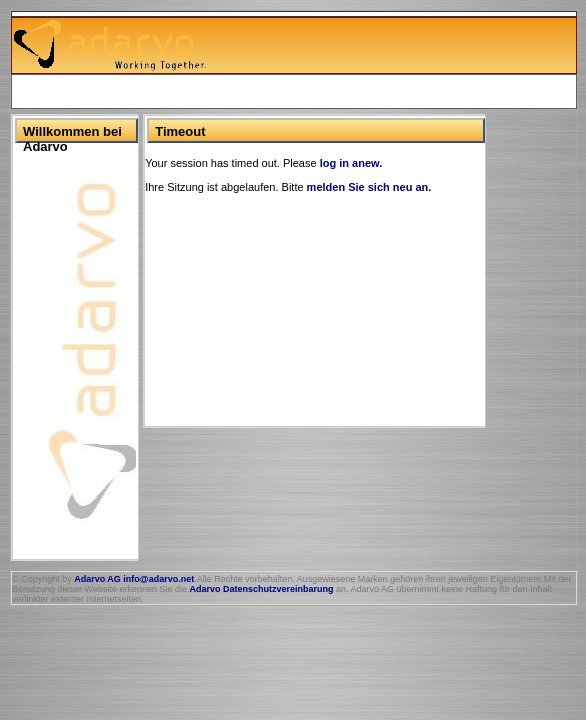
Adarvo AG (97, 579)
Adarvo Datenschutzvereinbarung (261, 589)
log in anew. (351, 163)
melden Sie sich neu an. (369, 187)
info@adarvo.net (158, 579)
